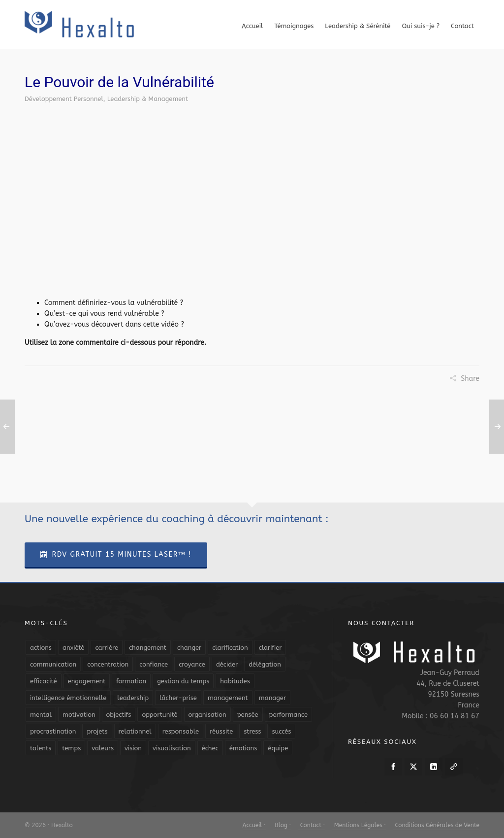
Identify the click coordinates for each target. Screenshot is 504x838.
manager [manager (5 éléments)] (272, 698)
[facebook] (393, 767)
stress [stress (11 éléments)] (252, 731)
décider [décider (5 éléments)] (227, 664)
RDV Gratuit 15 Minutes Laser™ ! (116, 554)
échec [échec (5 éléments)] (210, 748)
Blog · (282, 825)
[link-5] (454, 767)
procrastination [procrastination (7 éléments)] (53, 731)
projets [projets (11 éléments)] (97, 731)
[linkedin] (434, 767)
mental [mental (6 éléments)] (41, 715)
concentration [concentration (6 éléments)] (108, 664)
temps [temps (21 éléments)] (71, 748)
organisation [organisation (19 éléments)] (207, 715)
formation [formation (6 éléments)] (131, 681)
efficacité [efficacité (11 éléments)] (44, 681)
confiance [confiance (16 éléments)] (154, 664)
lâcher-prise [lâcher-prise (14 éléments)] (178, 698)
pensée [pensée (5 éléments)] (248, 715)
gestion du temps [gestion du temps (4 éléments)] (183, 681)
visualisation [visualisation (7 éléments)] (172, 748)
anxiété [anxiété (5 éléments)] (73, 648)
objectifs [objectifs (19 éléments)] (119, 715)
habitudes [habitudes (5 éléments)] (235, 681)
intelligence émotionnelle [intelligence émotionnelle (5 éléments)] (68, 698)
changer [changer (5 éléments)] (189, 648)
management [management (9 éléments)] (228, 698)
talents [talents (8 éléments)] (41, 748)
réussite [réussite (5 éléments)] (221, 731)
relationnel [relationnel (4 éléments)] (135, 731)
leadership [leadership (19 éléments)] (133, 698)
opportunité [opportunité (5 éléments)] (159, 715)
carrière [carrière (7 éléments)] (107, 648)
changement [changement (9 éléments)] (148, 648)
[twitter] (413, 767)
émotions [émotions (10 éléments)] (243, 748)
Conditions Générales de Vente (436, 825)
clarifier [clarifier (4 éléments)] (270, 648)
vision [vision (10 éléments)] (133, 748)
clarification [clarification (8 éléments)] (230, 648)
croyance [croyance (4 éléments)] (192, 664)
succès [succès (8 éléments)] (281, 731)
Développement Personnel (64, 99)
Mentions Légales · (359, 825)
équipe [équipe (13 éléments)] (278, 748)
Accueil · (254, 825)
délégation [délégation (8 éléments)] (265, 664)
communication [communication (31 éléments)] (53, 664)
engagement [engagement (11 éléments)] (87, 681)
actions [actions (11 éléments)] (41, 648)
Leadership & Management (148, 99)
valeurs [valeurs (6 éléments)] (103, 748)
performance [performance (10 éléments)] (288, 715)
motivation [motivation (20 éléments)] (79, 715)
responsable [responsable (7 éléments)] (181, 731)
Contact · (312, 825)
